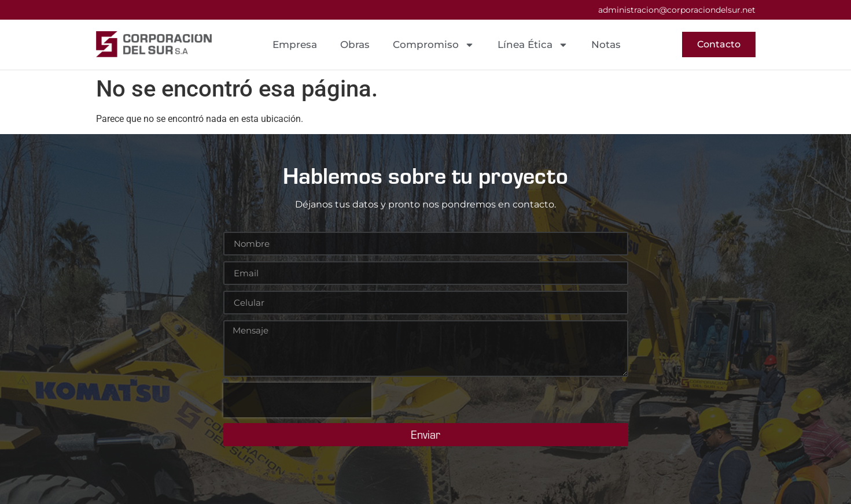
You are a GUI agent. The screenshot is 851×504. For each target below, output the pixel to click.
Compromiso (434, 45)
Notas (606, 45)
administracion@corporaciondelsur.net (677, 10)
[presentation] (297, 400)
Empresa (295, 45)
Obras (355, 45)
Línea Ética (533, 45)
